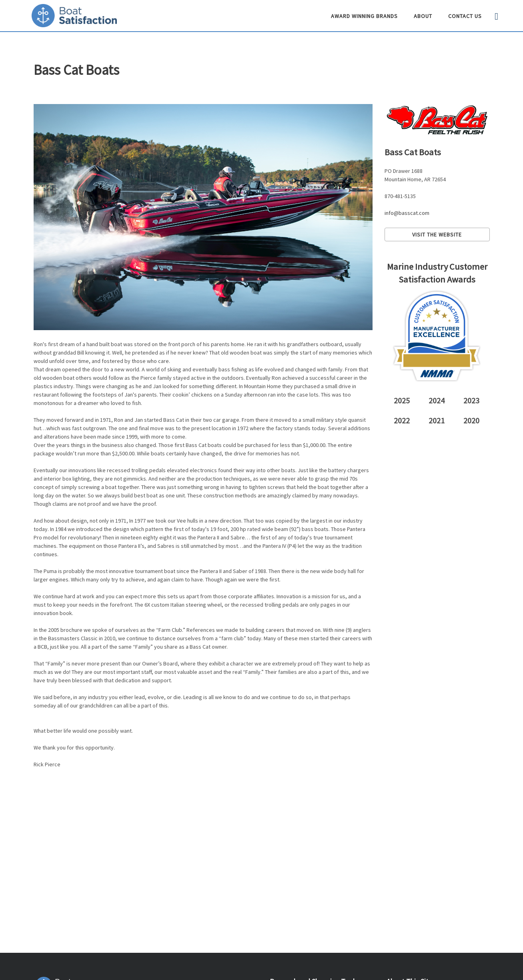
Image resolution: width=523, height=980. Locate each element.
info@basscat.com (407, 213)
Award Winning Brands (364, 16)
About (423, 16)
